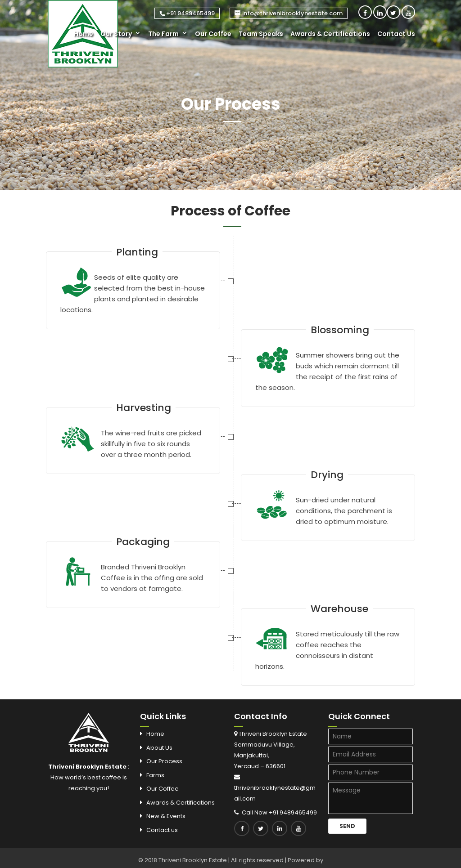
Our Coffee (213, 34)
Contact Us (396, 34)
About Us (159, 748)
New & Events (166, 816)
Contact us (162, 830)
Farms (155, 775)
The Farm (163, 34)
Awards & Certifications (330, 34)
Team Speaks (261, 34)
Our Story (116, 34)
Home (84, 34)
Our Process (164, 761)
